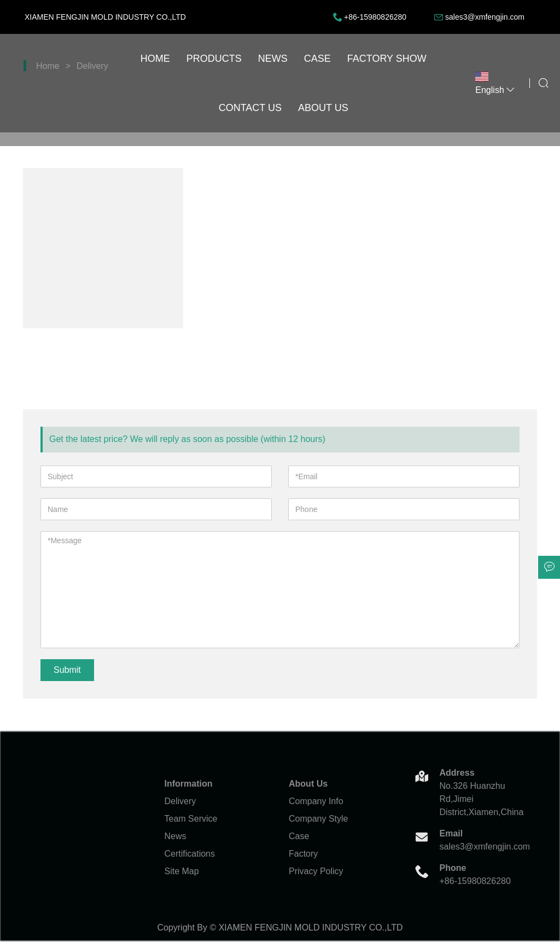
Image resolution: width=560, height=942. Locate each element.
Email (451, 833)
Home (155, 59)
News (273, 59)
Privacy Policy (316, 871)
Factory (303, 854)
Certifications (190, 854)
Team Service (191, 819)
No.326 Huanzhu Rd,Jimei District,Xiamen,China (480, 799)
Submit (67, 670)
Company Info (316, 801)
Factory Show (387, 59)
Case (317, 59)
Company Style (319, 819)
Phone (453, 868)
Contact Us (250, 108)
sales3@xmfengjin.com (485, 17)
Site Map (182, 871)
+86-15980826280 (375, 17)
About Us (323, 108)
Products (214, 59)
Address (457, 773)
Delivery (180, 801)
